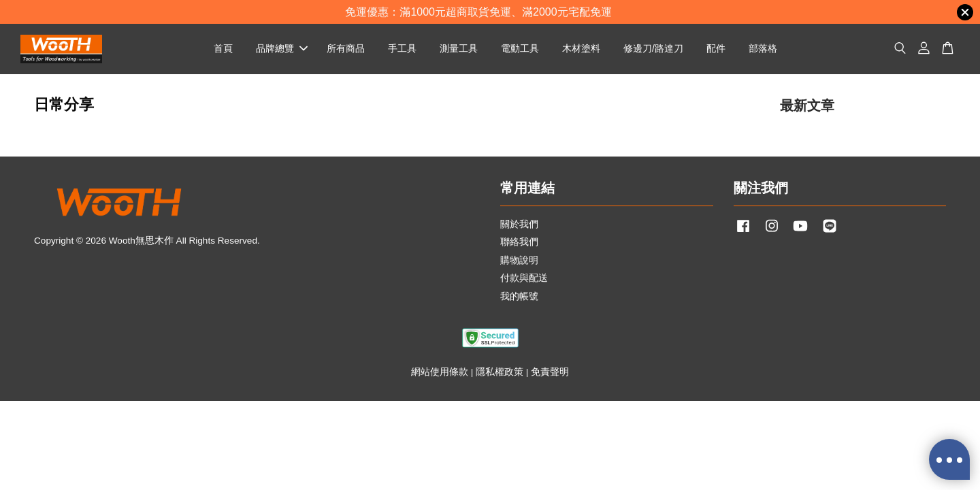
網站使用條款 (440, 372)
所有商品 (346, 48)
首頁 (223, 48)
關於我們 (519, 224)
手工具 (402, 48)
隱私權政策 (500, 372)
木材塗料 (581, 48)
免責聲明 (550, 372)
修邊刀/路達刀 (653, 48)
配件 (716, 48)
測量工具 (459, 48)
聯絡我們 (519, 242)
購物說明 (519, 260)
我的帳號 (519, 296)
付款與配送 (524, 278)
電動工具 (520, 48)
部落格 (763, 48)
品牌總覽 (282, 48)
